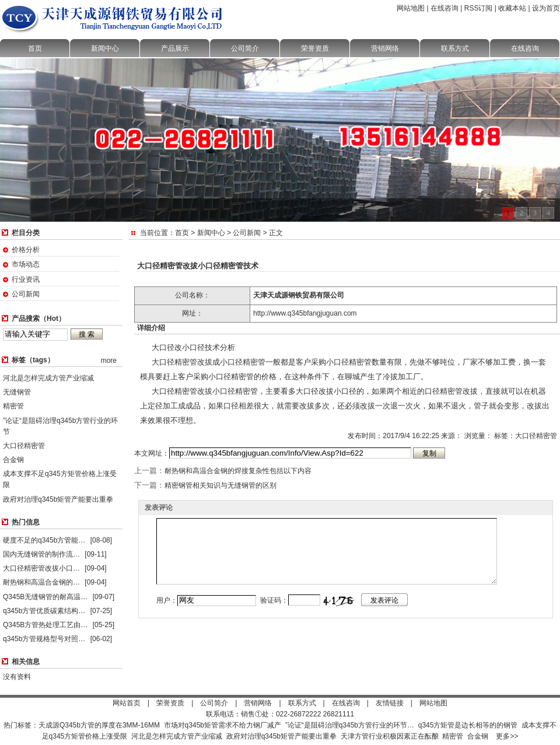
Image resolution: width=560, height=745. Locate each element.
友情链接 (390, 703)
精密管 (13, 406)
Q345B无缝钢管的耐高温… (45, 597)
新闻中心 (105, 48)
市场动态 (26, 264)
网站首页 (127, 703)
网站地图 (411, 8)
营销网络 (385, 48)
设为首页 (546, 8)
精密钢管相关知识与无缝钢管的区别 (220, 485)
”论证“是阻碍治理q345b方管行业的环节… (350, 725)
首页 (35, 48)
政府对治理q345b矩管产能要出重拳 (58, 499)
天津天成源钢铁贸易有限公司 (299, 295)
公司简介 (245, 48)
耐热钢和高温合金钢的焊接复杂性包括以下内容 (238, 471)
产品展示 (175, 48)
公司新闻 (26, 294)
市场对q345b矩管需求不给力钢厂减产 (223, 725)
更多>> (507, 736)
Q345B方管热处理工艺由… (45, 625)
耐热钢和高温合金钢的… (41, 582)
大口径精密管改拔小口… (41, 568)
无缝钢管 (17, 392)
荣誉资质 (315, 48)
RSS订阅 (479, 8)
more (109, 361)
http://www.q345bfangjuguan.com (305, 313)
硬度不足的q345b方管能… (44, 540)
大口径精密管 (24, 446)
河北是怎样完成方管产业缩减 (48, 378)
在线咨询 (444, 8)
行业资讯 (26, 279)
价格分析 (26, 250)
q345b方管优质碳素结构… (44, 611)
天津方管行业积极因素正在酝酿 (390, 736)
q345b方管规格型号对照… (44, 639)
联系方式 (455, 48)
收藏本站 (512, 8)
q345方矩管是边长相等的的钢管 (468, 725)
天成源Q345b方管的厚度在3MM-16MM (99, 725)
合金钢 (13, 460)
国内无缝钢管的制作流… (41, 554)
